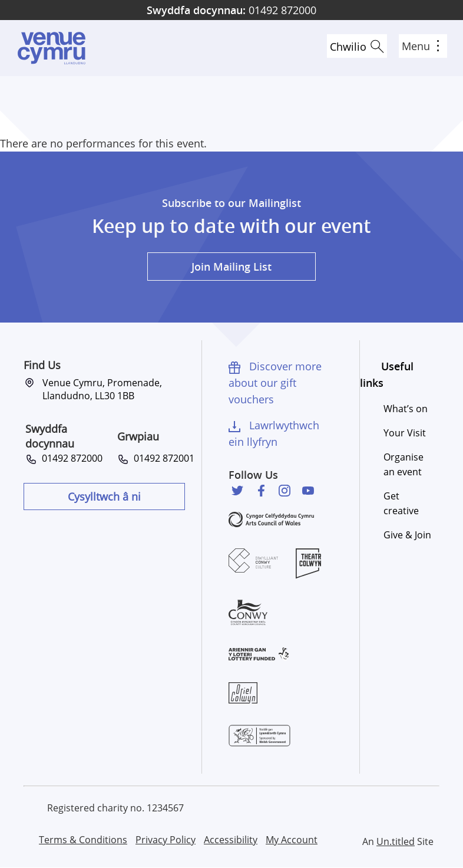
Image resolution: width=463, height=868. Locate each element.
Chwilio (348, 47)
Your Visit (405, 433)
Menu (420, 46)
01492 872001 (162, 458)
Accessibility (231, 840)
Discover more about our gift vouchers (275, 383)
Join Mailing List (231, 267)
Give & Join (407, 535)
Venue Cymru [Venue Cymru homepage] (51, 48)
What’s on (406, 409)
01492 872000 (231, 10)
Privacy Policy (166, 840)
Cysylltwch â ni (104, 497)
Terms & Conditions (83, 840)
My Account (292, 840)
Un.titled (396, 841)
